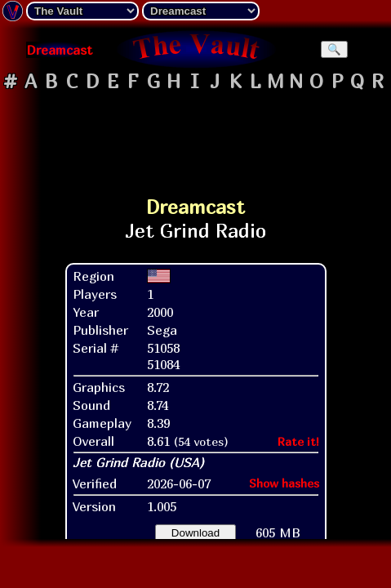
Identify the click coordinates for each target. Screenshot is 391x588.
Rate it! (298, 441)
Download (195, 533)
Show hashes (284, 483)
